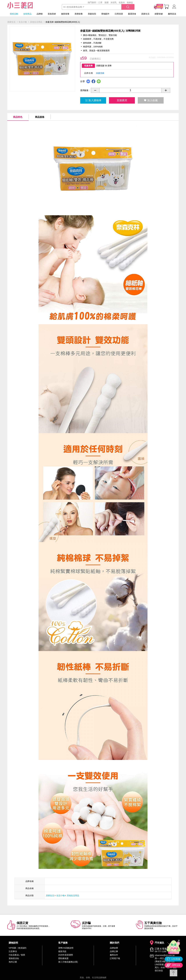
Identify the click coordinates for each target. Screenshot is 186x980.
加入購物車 (93, 100)
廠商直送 (172, 14)
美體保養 (79, 14)
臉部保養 (65, 14)
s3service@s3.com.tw (165, 955)
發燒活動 (14, 14)
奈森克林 (100, 73)
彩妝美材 (52, 14)
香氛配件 (105, 14)
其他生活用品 (73, 895)
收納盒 (130, 2)
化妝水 (122, 2)
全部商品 (27, 14)
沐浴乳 (114, 2)
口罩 (100, 2)
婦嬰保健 (159, 14)
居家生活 (145, 14)
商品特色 (18, 117)
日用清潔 (119, 14)
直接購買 (122, 100)
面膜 (107, 2)
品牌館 (40, 14)
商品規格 (40, 117)
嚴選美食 (132, 14)
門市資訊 (159, 943)
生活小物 (60, 895)
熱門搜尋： (93, 2)
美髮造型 (92, 14)
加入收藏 (151, 100)
